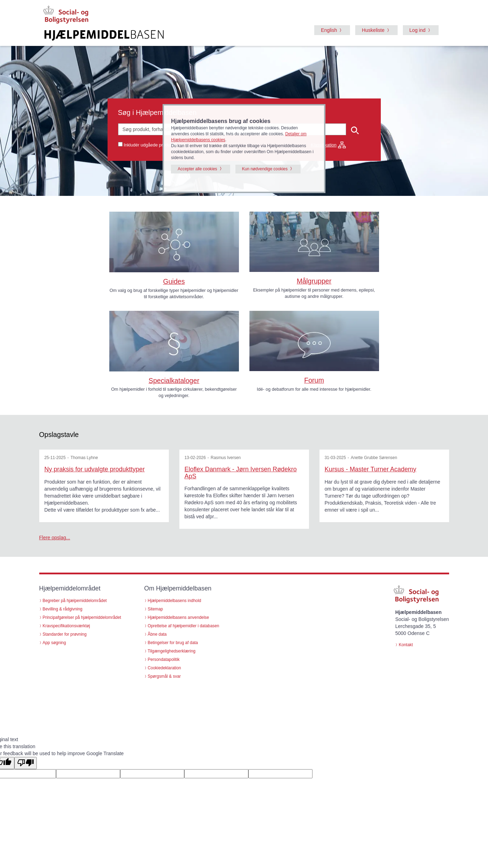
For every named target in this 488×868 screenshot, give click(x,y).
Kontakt (406, 645)
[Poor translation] (26, 763)
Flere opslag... (55, 538)
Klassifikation (328, 145)
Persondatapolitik (164, 659)
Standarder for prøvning (65, 634)
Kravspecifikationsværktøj (66, 626)
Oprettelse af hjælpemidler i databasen (184, 626)
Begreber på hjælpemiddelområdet (75, 601)
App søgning (54, 643)
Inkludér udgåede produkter (151, 145)
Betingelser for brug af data (173, 643)
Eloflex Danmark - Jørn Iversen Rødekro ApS (241, 473)
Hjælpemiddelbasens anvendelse (178, 617)
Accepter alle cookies (197, 169)
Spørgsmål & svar (164, 676)
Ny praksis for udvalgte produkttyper (95, 469)
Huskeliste (373, 30)
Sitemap (156, 609)
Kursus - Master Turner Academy (371, 469)
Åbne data (157, 634)
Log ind (418, 30)
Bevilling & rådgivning (63, 609)
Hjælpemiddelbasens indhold (175, 601)
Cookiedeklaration (164, 668)
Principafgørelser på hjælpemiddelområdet (82, 617)
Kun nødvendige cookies (265, 169)
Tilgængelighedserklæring (172, 651)
